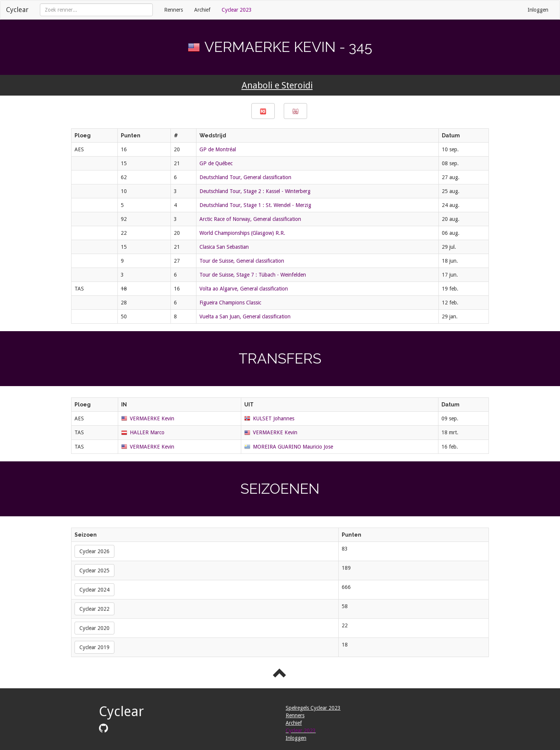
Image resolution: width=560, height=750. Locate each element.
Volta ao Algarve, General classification (244, 289)
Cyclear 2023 (237, 10)
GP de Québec (216, 163)
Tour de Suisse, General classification (242, 261)
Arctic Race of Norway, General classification (250, 219)
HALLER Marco (147, 432)
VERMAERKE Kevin (152, 418)
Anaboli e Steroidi (277, 85)
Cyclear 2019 (94, 647)
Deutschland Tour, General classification (245, 177)
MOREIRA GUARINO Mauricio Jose (293, 447)
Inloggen (538, 10)
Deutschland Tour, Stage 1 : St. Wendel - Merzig (255, 205)
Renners (173, 10)
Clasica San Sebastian (224, 247)
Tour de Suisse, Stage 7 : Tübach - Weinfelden (253, 275)
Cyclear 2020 (94, 628)
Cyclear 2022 (94, 609)
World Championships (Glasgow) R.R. (242, 233)
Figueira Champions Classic (230, 303)
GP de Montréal (218, 149)
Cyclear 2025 (94, 570)
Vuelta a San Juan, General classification (245, 316)
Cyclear (17, 10)
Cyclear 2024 (94, 590)
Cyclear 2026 (94, 551)
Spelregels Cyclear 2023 (313, 708)
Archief (202, 10)
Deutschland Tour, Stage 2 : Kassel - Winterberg (255, 191)
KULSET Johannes (274, 418)
